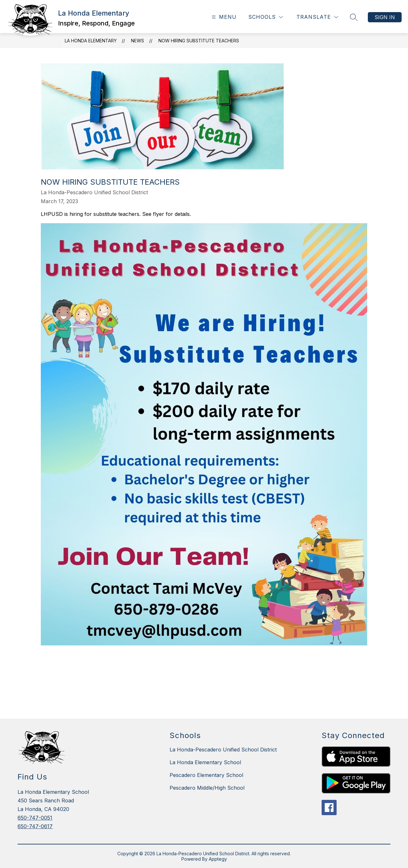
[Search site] (354, 17)
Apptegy (218, 859)
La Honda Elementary (91, 41)
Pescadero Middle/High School (207, 788)
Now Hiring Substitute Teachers (199, 41)
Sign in (385, 17)
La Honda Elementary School (205, 762)
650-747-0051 (35, 818)
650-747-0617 (35, 826)
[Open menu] (223, 17)
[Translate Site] (317, 17)
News (138, 41)
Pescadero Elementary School (206, 775)
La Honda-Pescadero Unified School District (223, 750)
